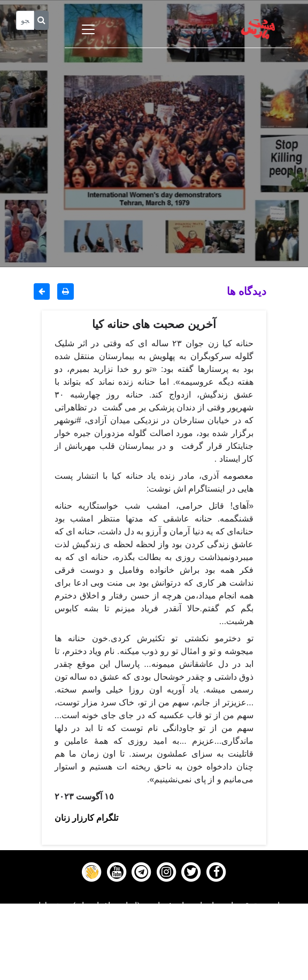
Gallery (154, 946)
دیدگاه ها (247, 291)
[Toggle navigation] (88, 29)
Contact (154, 960)
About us (154, 973)
